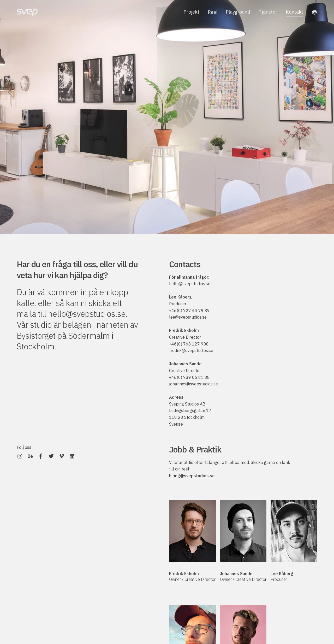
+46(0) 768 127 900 (189, 344)
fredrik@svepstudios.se (191, 350)
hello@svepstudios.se (87, 314)
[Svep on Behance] (30, 456)
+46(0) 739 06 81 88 (189, 377)
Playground (238, 12)
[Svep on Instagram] (20, 456)
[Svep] (27, 12)
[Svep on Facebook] (41, 456)
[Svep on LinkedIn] (72, 456)
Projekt (191, 12)
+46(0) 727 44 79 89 (189, 311)
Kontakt (294, 13)
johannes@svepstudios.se (193, 384)
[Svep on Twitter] (51, 456)
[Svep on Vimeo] (62, 456)
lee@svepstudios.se (188, 317)
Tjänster (268, 12)
